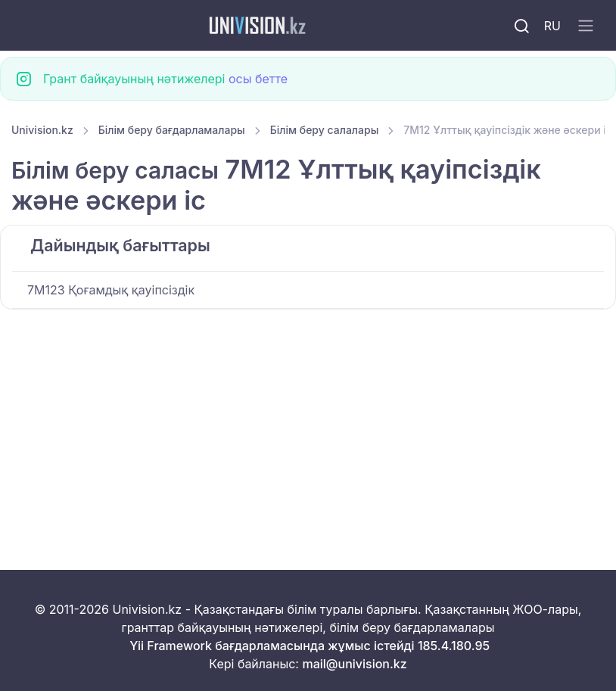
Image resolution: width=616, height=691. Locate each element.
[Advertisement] (308, 422)
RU (552, 26)
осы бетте (258, 79)
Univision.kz (42, 130)
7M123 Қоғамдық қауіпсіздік (111, 290)
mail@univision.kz (354, 664)
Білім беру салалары (325, 130)
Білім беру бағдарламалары (172, 130)
